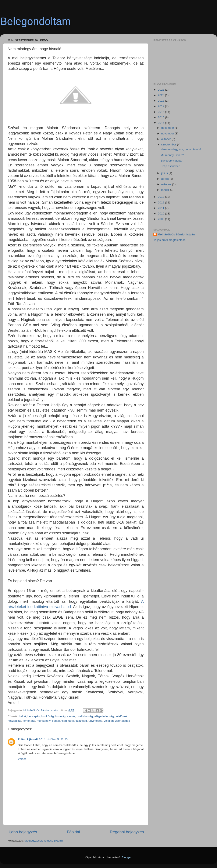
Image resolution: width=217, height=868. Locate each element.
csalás (71, 716)
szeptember (169, 144)
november (168, 133)
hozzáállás (14, 721)
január (166, 190)
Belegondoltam (35, 21)
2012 (161, 202)
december (168, 128)
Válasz (22, 759)
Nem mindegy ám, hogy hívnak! (181, 149)
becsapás (34, 716)
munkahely (43, 721)
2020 (161, 95)
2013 (161, 197)
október (166, 139)
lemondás (29, 721)
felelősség (122, 716)
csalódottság (85, 716)
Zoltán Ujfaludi (28, 739)
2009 (161, 219)
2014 (161, 123)
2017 (161, 106)
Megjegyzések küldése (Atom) (44, 841)
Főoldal (74, 832)
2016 (161, 112)
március (167, 184)
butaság (60, 716)
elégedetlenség (104, 716)
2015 (161, 117)
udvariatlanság (78, 721)
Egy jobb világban (172, 161)
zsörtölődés (123, 721)
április (165, 179)
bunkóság (48, 716)
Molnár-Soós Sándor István (176, 234)
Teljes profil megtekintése (170, 240)
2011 (161, 208)
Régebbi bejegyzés (127, 832)
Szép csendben (170, 166)
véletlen (109, 721)
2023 (161, 90)
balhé (22, 716)
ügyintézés (95, 721)
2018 (161, 101)
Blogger (127, 857)
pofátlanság (59, 721)
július (165, 173)
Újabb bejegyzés (22, 832)
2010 (161, 214)
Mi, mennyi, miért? (172, 155)
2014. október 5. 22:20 (53, 739)
